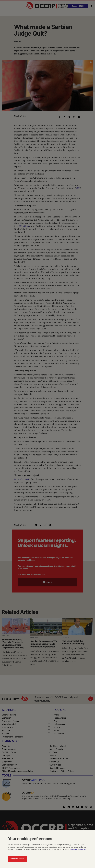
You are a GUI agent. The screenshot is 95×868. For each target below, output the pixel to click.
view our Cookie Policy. (78, 849)
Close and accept (17, 859)
